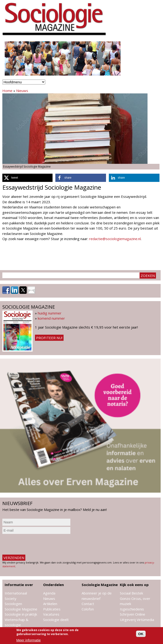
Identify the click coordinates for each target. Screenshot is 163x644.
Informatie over (19, 585)
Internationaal (16, 593)
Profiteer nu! (49, 338)
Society (11, 598)
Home (7, 91)
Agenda (49, 593)
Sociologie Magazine (21, 609)
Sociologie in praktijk (21, 614)
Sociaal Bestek (131, 593)
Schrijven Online (133, 614)
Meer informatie (29, 640)
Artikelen (50, 604)
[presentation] (38, 544)
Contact (88, 604)
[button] (27, 178)
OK (141, 634)
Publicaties (52, 609)
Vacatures (51, 614)
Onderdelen (53, 585)
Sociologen (13, 604)
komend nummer (51, 318)
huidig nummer (50, 313)
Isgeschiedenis (132, 609)
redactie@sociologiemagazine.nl (115, 239)
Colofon (88, 609)
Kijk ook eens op (134, 585)
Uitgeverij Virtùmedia (137, 620)
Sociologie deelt (56, 620)
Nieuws (22, 91)
